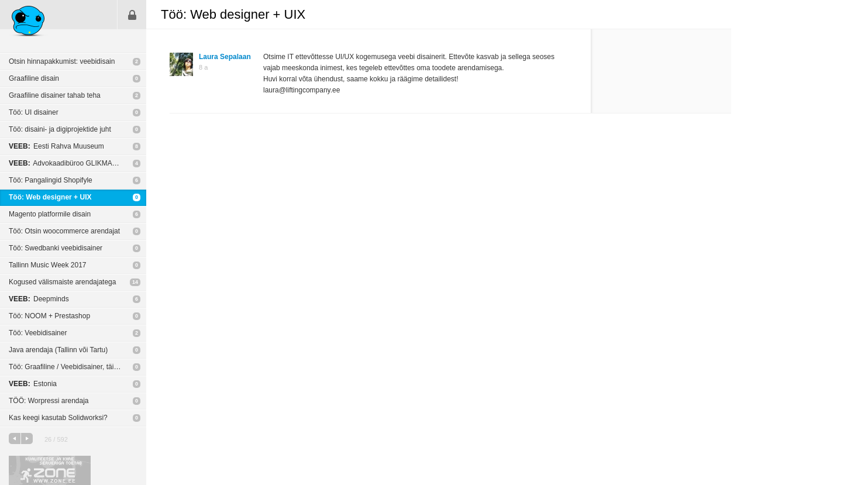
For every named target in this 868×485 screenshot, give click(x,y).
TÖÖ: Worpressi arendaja (49, 401)
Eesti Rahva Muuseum (56, 146)
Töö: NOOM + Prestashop (49, 316)
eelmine (15, 438)
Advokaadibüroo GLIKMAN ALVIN (74, 163)
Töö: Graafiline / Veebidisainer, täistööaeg (74, 367)
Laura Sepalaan (225, 57)
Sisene (132, 15)
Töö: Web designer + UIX (50, 197)
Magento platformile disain (50, 214)
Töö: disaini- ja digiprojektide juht (60, 129)
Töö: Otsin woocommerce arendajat (64, 231)
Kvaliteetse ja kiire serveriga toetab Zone (50, 470)
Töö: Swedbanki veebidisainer (56, 248)
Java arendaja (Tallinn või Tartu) (58, 350)
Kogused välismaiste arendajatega (62, 282)
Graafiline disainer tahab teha (55, 95)
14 (135, 282)
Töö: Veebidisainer (38, 333)
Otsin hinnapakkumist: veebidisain (62, 61)
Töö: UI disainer (34, 112)
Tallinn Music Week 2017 (48, 265)
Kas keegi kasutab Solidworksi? (58, 418)
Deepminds (39, 299)
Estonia (33, 384)
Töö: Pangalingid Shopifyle (51, 180)
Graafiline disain (34, 78)
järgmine (27, 438)
